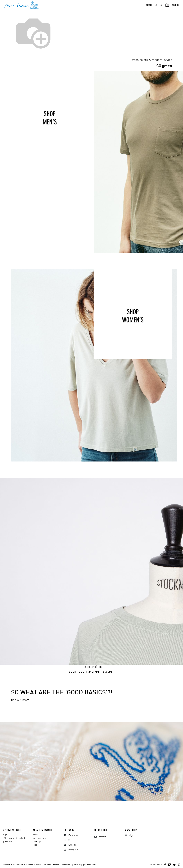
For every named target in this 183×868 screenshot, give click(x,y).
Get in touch (100, 830)
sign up (133, 835)
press (36, 835)
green (164, 67)
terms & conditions (62, 865)
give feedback (89, 865)
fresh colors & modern (148, 61)
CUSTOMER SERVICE (12, 830)
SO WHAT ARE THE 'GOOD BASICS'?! (62, 693)
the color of (92, 667)
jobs (35, 845)
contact (102, 837)
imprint (48, 865)
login (5, 835)
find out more (20, 701)
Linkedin (72, 845)
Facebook (73, 835)
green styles (95, 672)
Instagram (73, 850)
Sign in (176, 5)
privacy (77, 865)
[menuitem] (149, 5)
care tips (37, 841)
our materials (40, 838)
